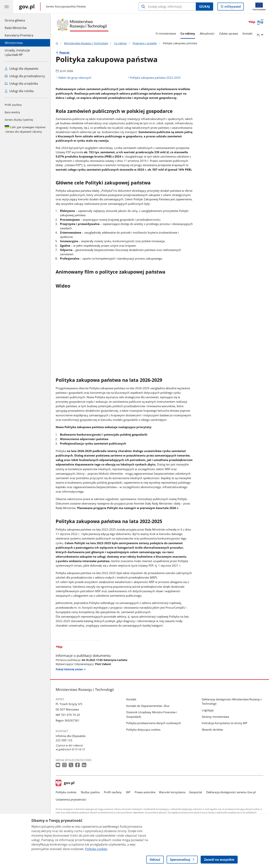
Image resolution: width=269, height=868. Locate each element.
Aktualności (207, 33)
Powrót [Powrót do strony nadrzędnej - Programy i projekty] (64, 53)
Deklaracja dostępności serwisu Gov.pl (231, 792)
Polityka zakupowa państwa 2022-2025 (155, 78)
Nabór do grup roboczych (75, 78)
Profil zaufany (13, 105)
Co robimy (188, 33)
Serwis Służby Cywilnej (19, 120)
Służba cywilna (90, 792)
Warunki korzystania (172, 792)
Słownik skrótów (212, 730)
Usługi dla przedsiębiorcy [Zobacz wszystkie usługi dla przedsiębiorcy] (25, 76)
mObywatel (232, 7)
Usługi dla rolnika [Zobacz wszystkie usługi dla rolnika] (19, 91)
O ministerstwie (166, 33)
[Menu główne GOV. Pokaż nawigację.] (7, 7)
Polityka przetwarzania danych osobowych (154, 723)
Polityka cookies (66, 792)
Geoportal (195, 792)
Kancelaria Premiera (19, 35)
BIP (128, 792)
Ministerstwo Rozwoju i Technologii (86, 43)
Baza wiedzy (12, 112)
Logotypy (208, 710)
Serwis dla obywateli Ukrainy (25, 129)
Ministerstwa (14, 43)
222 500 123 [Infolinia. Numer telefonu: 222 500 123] (64, 740)
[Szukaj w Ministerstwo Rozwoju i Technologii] (167, 7)
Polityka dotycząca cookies (143, 730)
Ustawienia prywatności (71, 799)
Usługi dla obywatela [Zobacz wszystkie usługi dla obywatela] (21, 69)
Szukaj (204, 7)
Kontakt (247, 33)
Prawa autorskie (145, 792)
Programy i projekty (145, 43)
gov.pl (65, 783)
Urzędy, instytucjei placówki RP (17, 53)
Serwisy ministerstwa (215, 717)
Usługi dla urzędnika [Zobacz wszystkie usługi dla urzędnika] (21, 84)
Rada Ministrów (16, 28)
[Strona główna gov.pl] (27, 7)
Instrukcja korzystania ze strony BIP (225, 723)
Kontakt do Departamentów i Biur (148, 706)
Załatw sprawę (228, 33)
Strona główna (19, 20)
